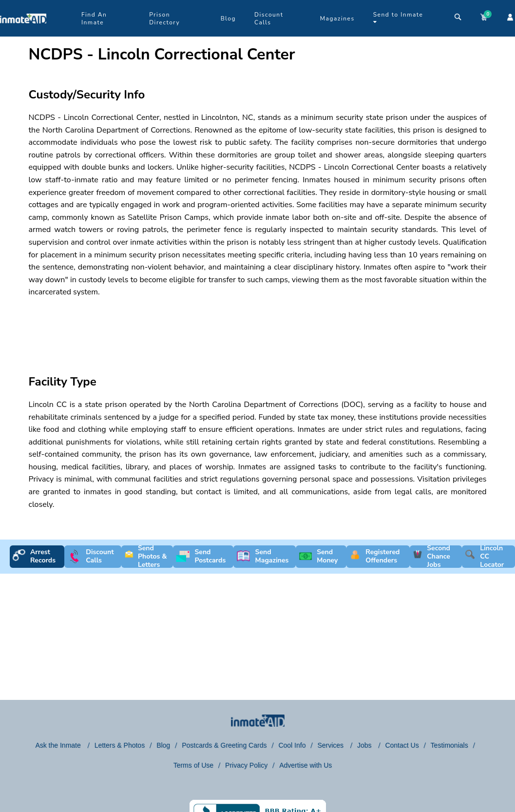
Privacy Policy (246, 765)
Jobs (365, 745)
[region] (204, 328)
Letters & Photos (120, 745)
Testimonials (449, 745)
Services (331, 745)
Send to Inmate (398, 18)
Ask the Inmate (59, 745)
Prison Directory (164, 19)
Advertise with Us (305, 765)
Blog (228, 19)
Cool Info (292, 745)
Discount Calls (269, 19)
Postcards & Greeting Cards (224, 745)
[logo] (23, 34)
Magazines (337, 19)
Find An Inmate (94, 19)
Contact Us (402, 745)
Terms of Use (193, 765)
